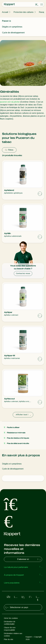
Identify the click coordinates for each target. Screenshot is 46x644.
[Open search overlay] (37, 5)
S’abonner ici (29, 559)
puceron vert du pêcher (10, 102)
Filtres (9, 150)
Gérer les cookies (11, 618)
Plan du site (9, 639)
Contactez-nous (23, 273)
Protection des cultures (23, 12)
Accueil (5, 12)
